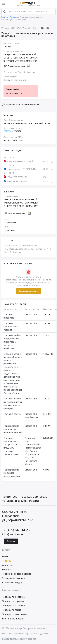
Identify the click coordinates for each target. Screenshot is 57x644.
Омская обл (31, 315)
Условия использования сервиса (19, 639)
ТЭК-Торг (8, 131)
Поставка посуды (12, 414)
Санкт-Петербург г (31, 460)
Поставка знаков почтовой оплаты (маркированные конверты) (13, 404)
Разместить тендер (12, 583)
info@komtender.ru (15, 534)
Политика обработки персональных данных (25, 634)
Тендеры (7, 561)
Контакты (7, 570)
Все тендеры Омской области (19, 72)
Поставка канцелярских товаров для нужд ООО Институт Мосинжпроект (11, 446)
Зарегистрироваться (28, 291)
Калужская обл (32, 445)
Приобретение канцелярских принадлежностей (13, 429)
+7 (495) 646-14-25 (16, 530)
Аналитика (8, 565)
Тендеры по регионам (14, 597)
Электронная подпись (14, 578)
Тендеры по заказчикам (15, 614)
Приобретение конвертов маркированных (12, 473)
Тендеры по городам (13, 601)
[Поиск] (4, 12)
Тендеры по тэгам (12, 610)
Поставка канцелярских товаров (11, 327)
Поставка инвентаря (9, 316)
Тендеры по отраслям (14, 606)
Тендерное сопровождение (17, 574)
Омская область (19, 80)
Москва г (29, 464)
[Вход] (54, 4)
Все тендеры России (13, 619)
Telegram (11, 541)
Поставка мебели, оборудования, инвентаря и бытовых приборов (13, 342)
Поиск (5, 556)
